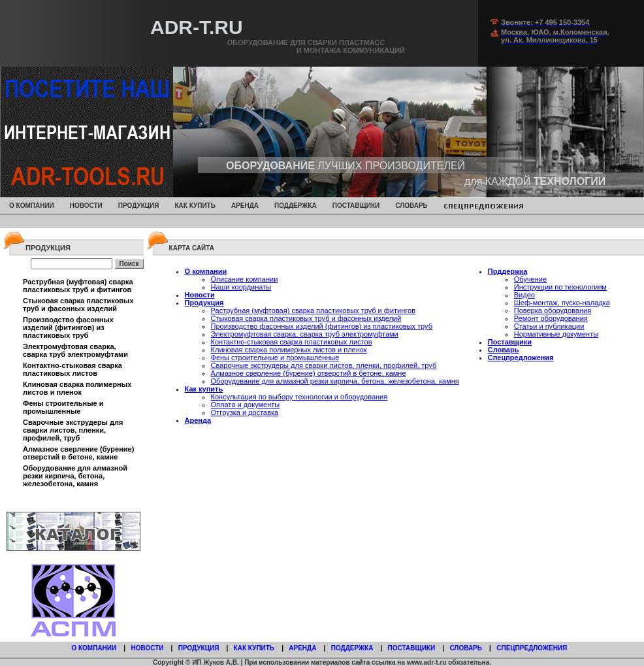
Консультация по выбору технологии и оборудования (299, 397)
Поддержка (296, 206)
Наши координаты (241, 287)
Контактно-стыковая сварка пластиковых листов (72, 369)
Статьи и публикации (549, 326)
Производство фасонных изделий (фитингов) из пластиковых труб (68, 327)
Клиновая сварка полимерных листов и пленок (77, 388)
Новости (86, 206)
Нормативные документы (556, 334)
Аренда (245, 206)
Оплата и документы (246, 405)
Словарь (411, 206)
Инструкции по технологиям (560, 287)
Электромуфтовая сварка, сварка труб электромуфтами (75, 350)
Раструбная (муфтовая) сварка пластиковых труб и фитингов (78, 286)
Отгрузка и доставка (245, 412)
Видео (524, 295)
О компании (32, 206)
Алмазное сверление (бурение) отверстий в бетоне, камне (78, 453)
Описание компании (245, 279)
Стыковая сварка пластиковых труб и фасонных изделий (78, 305)
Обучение (530, 279)
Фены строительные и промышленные (63, 407)
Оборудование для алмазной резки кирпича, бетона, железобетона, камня (75, 476)
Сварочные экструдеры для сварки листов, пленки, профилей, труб (73, 430)
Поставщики (356, 206)
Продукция (139, 206)
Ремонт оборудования (551, 318)
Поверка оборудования (553, 310)
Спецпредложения (521, 358)
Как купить (195, 206)
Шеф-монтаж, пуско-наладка (562, 303)
